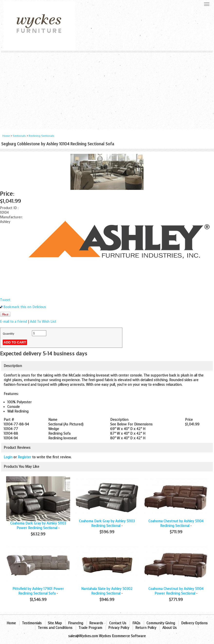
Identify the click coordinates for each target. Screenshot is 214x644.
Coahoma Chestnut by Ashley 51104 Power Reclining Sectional (176, 591)
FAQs (136, 623)
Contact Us (118, 623)
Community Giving (161, 623)
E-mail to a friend (14, 322)
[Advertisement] (107, 89)
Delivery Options (194, 623)
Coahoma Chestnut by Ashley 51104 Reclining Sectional (176, 524)
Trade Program (90, 628)
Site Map (55, 623)
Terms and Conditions (55, 628)
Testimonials (32, 623)
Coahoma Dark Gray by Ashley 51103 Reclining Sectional (107, 524)
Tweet (5, 300)
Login (8, 457)
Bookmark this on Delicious (25, 307)
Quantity (8, 334)
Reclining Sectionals (42, 136)
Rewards (96, 623)
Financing (76, 623)
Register (24, 457)
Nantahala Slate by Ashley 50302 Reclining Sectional (107, 591)
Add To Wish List (43, 322)
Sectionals (19, 136)
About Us (170, 628)
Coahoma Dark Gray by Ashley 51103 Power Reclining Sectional (38, 526)
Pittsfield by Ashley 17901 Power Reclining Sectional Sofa (38, 591)
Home (6, 136)
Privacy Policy (119, 628)
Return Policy (146, 628)
